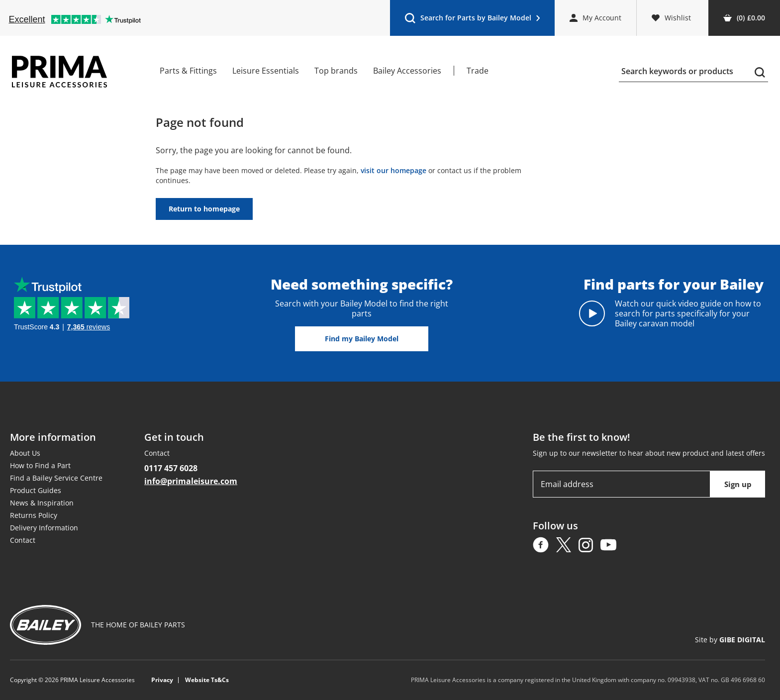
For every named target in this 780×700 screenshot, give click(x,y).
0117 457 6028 (171, 468)
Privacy (162, 680)
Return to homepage (204, 209)
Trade (478, 71)
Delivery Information (44, 528)
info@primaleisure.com (191, 481)
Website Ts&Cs (207, 680)
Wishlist (671, 18)
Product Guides (36, 490)
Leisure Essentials (266, 71)
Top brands (336, 71)
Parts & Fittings (188, 71)
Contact (23, 540)
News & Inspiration (42, 503)
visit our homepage (393, 170)
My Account (595, 18)
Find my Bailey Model (362, 339)
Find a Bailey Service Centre (56, 478)
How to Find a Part (40, 465)
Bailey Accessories (407, 71)
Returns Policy (34, 515)
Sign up (738, 484)
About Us (25, 453)
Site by (730, 640)
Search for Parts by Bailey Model (472, 20)
